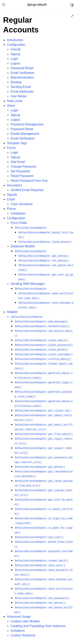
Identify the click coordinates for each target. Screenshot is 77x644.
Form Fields (19, 223)
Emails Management (25, 134)
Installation (18, 213)
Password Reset (22, 68)
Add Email (18, 162)
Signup (15, 54)
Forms (11, 148)
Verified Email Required (27, 190)
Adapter (12, 312)
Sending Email (21, 87)
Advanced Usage (19, 617)
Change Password (23, 167)
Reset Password (22, 176)
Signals (12, 195)
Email (11, 199)
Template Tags (17, 143)
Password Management (27, 124)
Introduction (15, 40)
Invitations (18, 631)
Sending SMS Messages (28, 284)
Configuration (16, 45)
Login (14, 59)
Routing (16, 82)
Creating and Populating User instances (38, 626)
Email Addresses (22, 92)
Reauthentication (22, 77)
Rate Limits (15, 101)
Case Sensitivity (22, 204)
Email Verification (23, 73)
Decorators (14, 185)
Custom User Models (25, 621)
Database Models (23, 246)
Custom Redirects (23, 635)
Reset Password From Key (29, 181)
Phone (11, 209)
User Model (19, 96)
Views (11, 106)
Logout (15, 63)
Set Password (20, 171)
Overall (15, 49)
